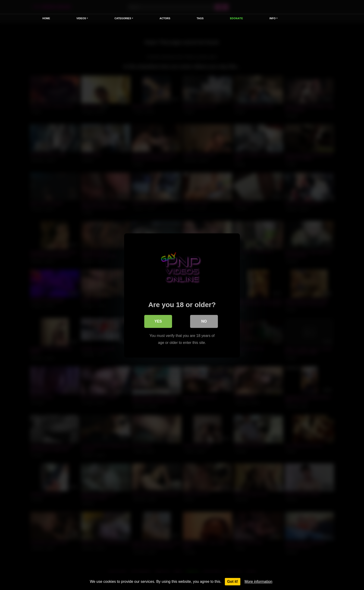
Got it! (233, 582)
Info (273, 18)
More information (258, 582)
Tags (200, 18)
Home (46, 18)
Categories (123, 18)
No (204, 321)
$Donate (237, 18)
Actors (165, 18)
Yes (158, 321)
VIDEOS (81, 18)
